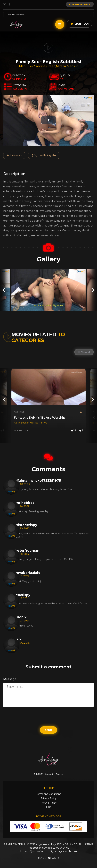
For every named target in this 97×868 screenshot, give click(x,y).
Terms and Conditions (49, 794)
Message (10, 679)
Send (48, 730)
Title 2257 (38, 774)
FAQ (49, 807)
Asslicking (19, 412)
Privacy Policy (49, 798)
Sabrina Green (45, 66)
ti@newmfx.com (38, 851)
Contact (60, 774)
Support (49, 774)
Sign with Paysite (44, 155)
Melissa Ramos (38, 423)
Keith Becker (21, 423)
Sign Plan (80, 24)
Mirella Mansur (67, 66)
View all (84, 352)
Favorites (14, 155)
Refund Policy (48, 803)
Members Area (80, 4)
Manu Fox (26, 66)
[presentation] (4, 290)
